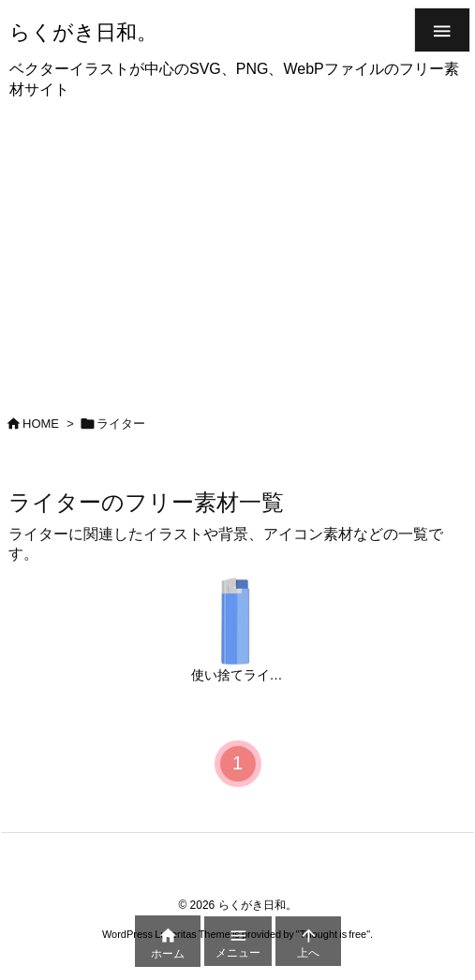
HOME (41, 424)
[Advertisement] (237, 251)
